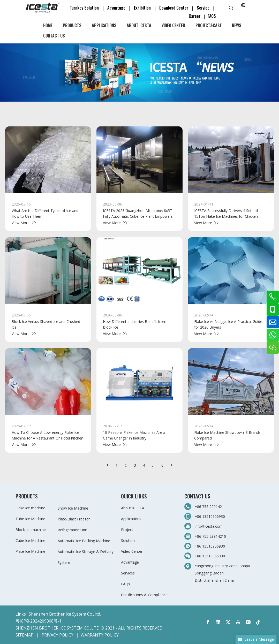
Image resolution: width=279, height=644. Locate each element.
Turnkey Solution (85, 8)
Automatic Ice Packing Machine (84, 541)
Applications (131, 519)
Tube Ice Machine (30, 519)
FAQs (126, 584)
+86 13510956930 (210, 516)
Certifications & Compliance (144, 595)
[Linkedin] (218, 622)
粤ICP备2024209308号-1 (39, 621)
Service (205, 8)
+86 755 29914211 (211, 507)
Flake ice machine (30, 508)
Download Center (174, 8)
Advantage (116, 8)
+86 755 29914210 (210, 536)
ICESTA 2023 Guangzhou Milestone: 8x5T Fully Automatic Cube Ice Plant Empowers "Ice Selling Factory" (138, 216)
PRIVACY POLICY (58, 635)
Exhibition (142, 8)
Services (128, 573)
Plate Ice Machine (30, 551)
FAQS (212, 16)
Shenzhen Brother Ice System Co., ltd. (65, 614)
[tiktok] (258, 622)
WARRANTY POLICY (100, 635)
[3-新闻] (139, 73)
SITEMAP (24, 635)
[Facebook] (208, 622)
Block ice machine (31, 530)
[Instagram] (248, 622)
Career (195, 16)
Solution (128, 540)
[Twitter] (228, 622)
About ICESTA (133, 508)
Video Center (132, 551)
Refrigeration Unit (72, 530)
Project (127, 530)
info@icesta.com (209, 526)
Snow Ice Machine (73, 508)
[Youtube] (238, 622)
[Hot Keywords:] (231, 8)
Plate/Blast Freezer (74, 519)
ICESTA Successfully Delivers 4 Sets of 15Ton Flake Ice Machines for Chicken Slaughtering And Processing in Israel (226, 216)
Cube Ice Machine (30, 540)
